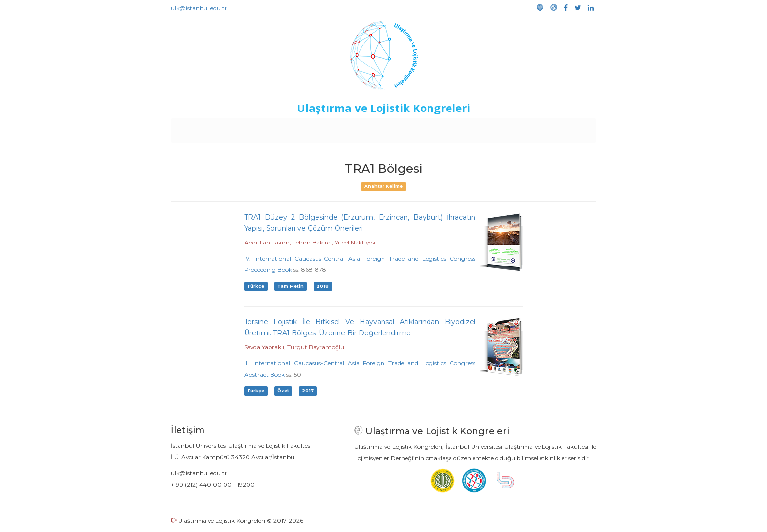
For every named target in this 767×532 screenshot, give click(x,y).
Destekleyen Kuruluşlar (306, 128)
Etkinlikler (369, 128)
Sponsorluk (451, 128)
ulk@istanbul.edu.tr (199, 8)
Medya (559, 128)
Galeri (531, 128)
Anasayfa (212, 128)
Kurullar (247, 128)
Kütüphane (496, 128)
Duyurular (408, 128)
